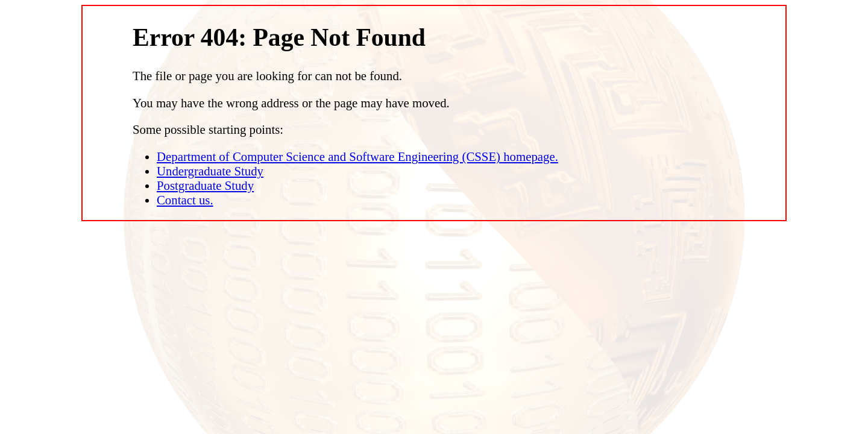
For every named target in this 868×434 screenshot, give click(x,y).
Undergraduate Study (210, 171)
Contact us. (185, 200)
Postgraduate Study (205, 185)
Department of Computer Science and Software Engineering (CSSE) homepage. (357, 156)
